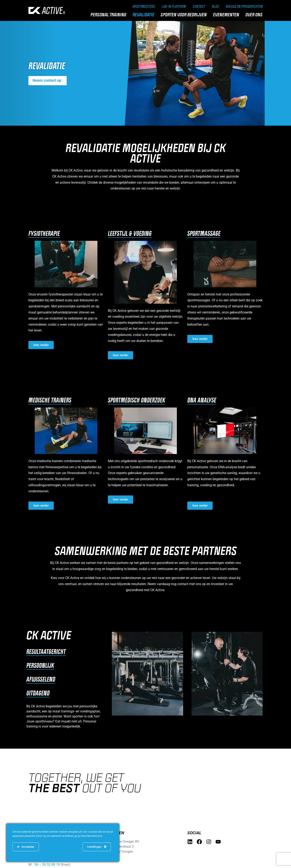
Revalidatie (144, 15)
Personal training (109, 15)
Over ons (255, 15)
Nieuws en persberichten (243, 6)
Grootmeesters (139, 6)
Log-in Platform (170, 6)
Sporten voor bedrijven (185, 15)
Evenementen (227, 15)
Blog (213, 6)
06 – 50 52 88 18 (47, 865)
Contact (196, 6)
